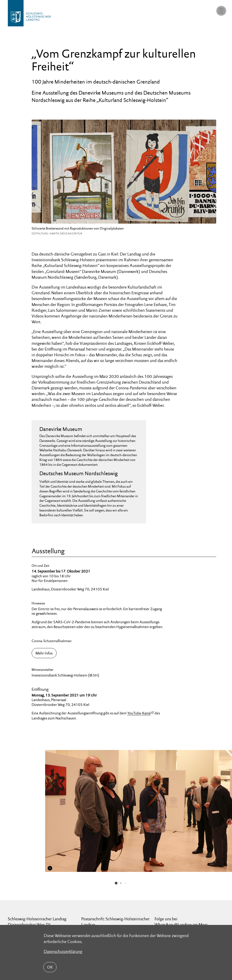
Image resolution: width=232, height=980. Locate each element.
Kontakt (14, 921)
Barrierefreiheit (195, 921)
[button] (116, 841)
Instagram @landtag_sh (175, 888)
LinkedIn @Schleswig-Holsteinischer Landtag (187, 897)
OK (50, 967)
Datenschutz (45, 921)
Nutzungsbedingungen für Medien (141, 921)
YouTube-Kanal (139, 713)
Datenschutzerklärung (63, 951)
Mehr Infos (44, 653)
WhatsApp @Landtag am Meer (181, 883)
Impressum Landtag (85, 921)
